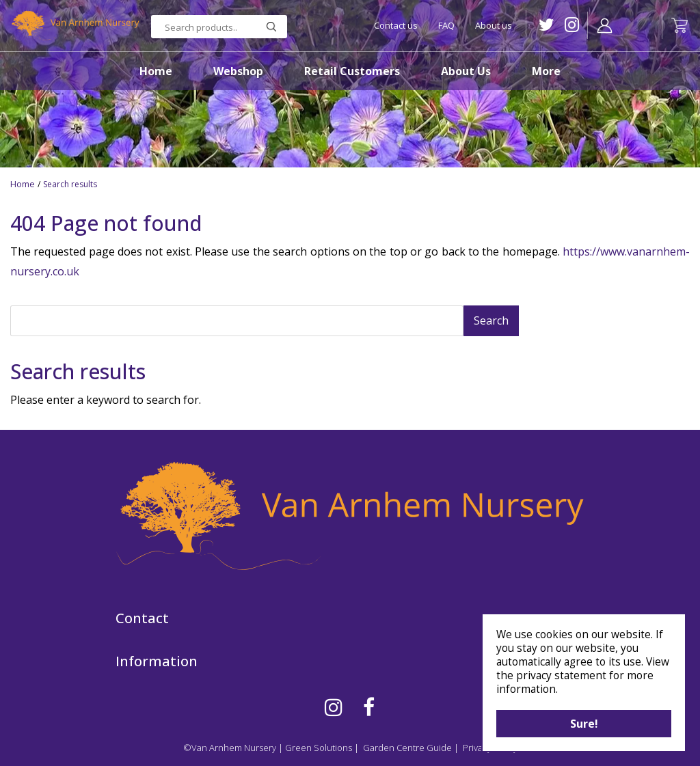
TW (543, 25)
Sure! (584, 724)
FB (369, 707)
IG (568, 25)
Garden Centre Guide (407, 748)
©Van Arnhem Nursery (230, 748)
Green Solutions (319, 748)
